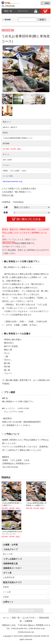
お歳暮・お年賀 (10, 545)
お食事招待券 (9, 577)
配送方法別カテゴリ (13, 582)
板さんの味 (8, 554)
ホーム (6, 618)
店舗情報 (28, 621)
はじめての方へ (29, 618)
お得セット (8, 602)
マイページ (23, 11)
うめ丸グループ (10, 549)
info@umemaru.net (26, 632)
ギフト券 (7, 573)
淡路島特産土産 (10, 563)
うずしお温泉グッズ (13, 559)
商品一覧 (8, 11)
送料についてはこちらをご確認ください (20, 240)
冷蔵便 (6, 597)
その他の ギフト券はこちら (14, 247)
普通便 (6, 587)
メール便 (7, 592)
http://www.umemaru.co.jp (13, 181)
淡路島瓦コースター (13, 568)
